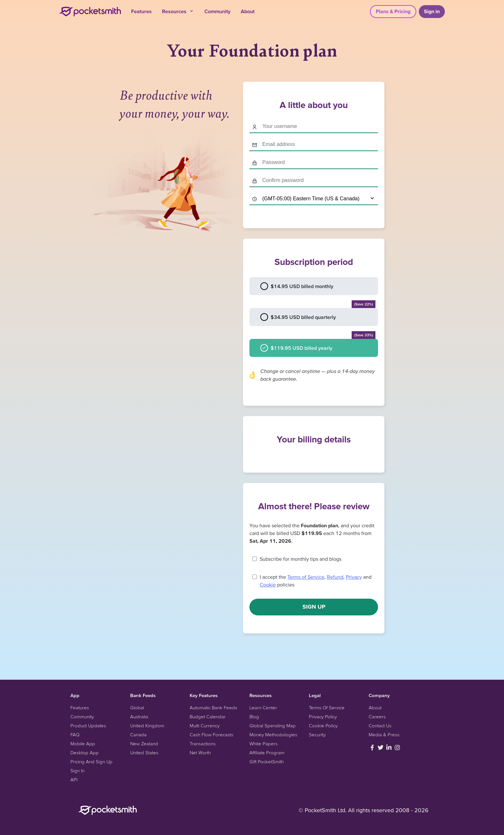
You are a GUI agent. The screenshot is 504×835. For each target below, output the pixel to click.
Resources (178, 11)
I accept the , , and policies (316, 581)
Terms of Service (306, 577)
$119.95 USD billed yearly (318, 345)
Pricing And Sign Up (91, 762)
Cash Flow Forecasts (212, 735)
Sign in (432, 11)
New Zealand (144, 744)
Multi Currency (205, 726)
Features (141, 11)
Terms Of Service (327, 708)
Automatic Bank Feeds (213, 708)
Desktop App (85, 753)
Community (217, 11)
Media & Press (384, 735)
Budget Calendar (208, 717)
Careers (377, 717)
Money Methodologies (273, 735)
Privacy (354, 577)
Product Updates (88, 726)
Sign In (77, 771)
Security (317, 735)
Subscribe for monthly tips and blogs (301, 559)
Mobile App (83, 744)
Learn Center (263, 708)
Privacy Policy (323, 717)
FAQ (75, 735)
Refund (335, 577)
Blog (254, 717)
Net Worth (200, 753)
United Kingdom (147, 726)
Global (137, 708)
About (248, 11)
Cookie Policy (323, 726)
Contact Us (380, 726)
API (74, 780)
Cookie (268, 585)
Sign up (314, 607)
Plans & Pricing (393, 11)
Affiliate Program (267, 753)
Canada (138, 735)
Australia (139, 717)
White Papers (264, 744)
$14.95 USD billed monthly (297, 286)
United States (144, 753)
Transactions (203, 744)
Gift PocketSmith (267, 762)
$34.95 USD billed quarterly (318, 314)
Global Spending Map (273, 726)
